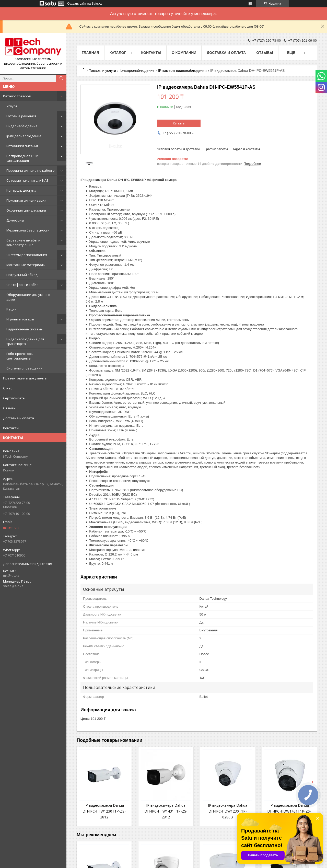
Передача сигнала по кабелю (31, 170)
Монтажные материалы (26, 265)
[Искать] (61, 78)
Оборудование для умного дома (28, 297)
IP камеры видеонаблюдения (182, 71)
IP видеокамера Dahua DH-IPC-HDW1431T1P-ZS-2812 (289, 811)
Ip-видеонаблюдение (24, 136)
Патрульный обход (22, 275)
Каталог (118, 53)
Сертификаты (14, 398)
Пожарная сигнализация (26, 200)
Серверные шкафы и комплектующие (23, 242)
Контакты (11, 428)
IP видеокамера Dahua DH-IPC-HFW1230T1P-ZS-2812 (104, 811)
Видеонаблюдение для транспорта (25, 341)
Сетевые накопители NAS (27, 180)
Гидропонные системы (25, 329)
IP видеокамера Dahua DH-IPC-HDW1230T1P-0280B (228, 811)
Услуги (12, 106)
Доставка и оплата (19, 418)
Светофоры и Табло (22, 285)
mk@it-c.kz (11, 528)
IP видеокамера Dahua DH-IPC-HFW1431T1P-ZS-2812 (166, 811)
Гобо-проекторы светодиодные (20, 356)
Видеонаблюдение (22, 126)
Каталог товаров (17, 96)
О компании (184, 53)
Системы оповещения (24, 368)
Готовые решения (21, 116)
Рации (11, 309)
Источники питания (22, 146)
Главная (90, 53)
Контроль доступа (21, 190)
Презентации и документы (25, 378)
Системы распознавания (27, 255)
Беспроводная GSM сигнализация (22, 158)
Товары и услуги (102, 71)
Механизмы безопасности (28, 230)
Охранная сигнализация (26, 210)
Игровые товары (20, 319)
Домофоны (15, 220)
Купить (179, 123)
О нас (8, 388)
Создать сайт (77, 4)
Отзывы (10, 408)
